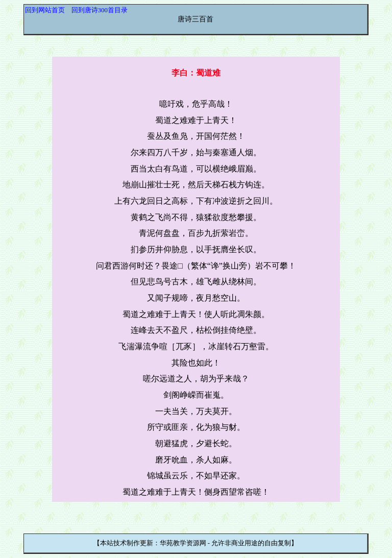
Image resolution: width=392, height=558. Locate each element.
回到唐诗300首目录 (100, 10)
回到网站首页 (45, 10)
